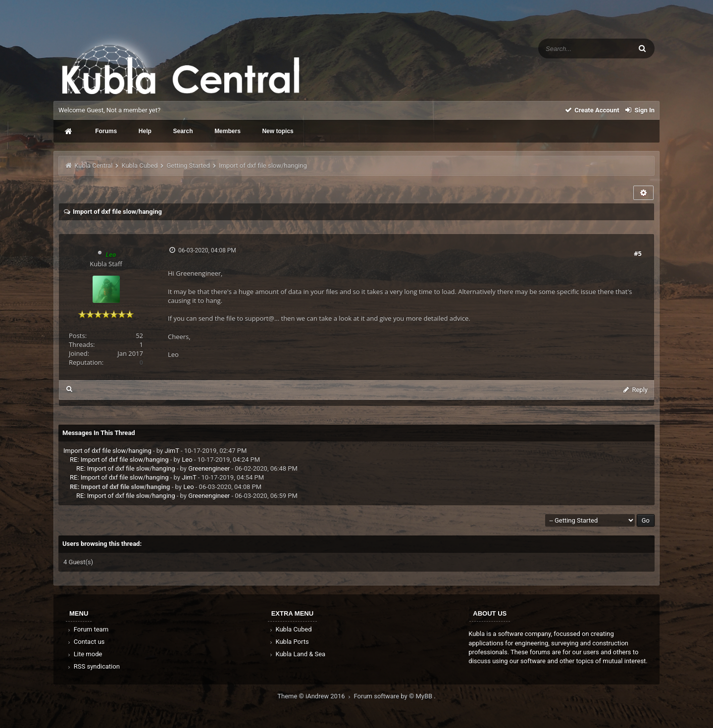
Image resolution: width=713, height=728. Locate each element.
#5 (638, 253)
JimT (172, 451)
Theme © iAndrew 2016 (315, 696)
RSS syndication (93, 666)
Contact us (85, 642)
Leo (187, 460)
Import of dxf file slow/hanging (107, 451)
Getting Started (188, 166)
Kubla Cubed (139, 166)
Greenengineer (209, 468)
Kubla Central (93, 166)
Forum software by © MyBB (394, 696)
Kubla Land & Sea (297, 654)
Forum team (87, 629)
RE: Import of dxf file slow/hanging (119, 460)
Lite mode (84, 654)
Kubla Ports (289, 642)
